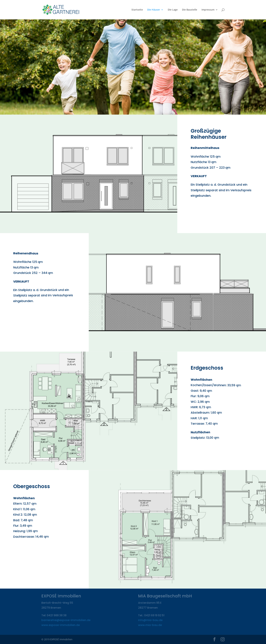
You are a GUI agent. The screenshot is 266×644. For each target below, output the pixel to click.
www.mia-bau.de (150, 625)
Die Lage (173, 10)
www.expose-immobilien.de (61, 625)
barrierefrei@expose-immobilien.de (66, 620)
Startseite (137, 10)
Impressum (208, 10)
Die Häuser (154, 10)
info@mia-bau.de (150, 620)
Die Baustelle (190, 10)
